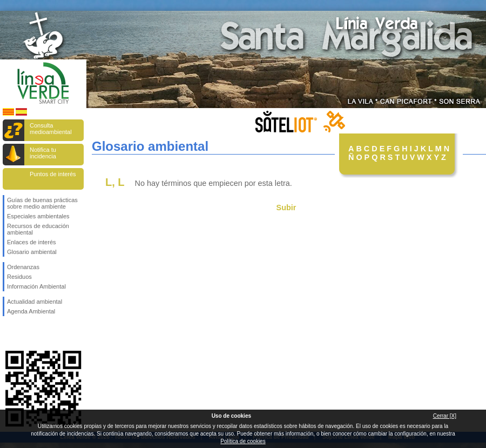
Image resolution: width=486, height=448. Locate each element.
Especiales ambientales (38, 216)
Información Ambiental (36, 286)
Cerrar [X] (445, 416)
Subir (286, 208)
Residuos (19, 277)
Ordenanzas (23, 267)
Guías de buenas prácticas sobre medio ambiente (42, 203)
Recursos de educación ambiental (38, 229)
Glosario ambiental (32, 252)
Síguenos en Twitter (27, 333)
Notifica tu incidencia (43, 153)
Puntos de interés (53, 174)
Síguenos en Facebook (9, 333)
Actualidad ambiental (35, 302)
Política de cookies (243, 441)
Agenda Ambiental (31, 311)
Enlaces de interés (32, 242)
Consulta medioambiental (51, 129)
